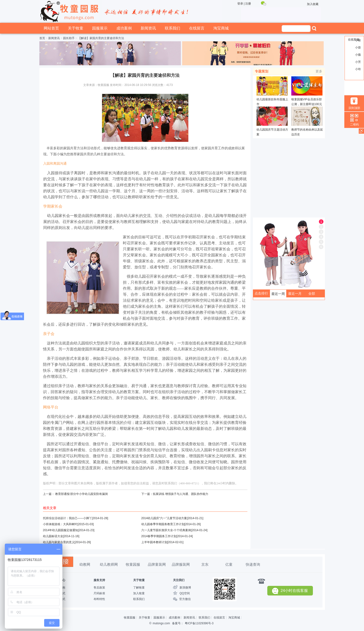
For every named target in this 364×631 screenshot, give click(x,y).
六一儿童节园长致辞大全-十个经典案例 (166, 530)
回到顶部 (354, 108)
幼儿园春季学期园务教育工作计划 (163, 524)
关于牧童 (76, 28)
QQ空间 (185, 593)
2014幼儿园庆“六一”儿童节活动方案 (164, 518)
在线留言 (197, 28)
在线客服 (354, 40)
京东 (205, 564)
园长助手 (69, 38)
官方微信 (185, 599)
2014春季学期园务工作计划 (159, 536)
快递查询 (253, 564)
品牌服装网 (181, 564)
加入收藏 (313, 4)
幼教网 (85, 564)
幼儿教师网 (109, 564)
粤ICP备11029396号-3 (199, 623)
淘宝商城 (221, 28)
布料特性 (99, 599)
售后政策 (99, 588)
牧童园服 (133, 564)
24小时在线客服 (290, 591)
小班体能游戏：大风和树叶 (60, 524)
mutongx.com (161, 623)
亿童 (229, 564)
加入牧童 (139, 593)
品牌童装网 (157, 564)
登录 (240, 4)
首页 (42, 38)
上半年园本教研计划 (154, 542)
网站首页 (51, 28)
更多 (319, 71)
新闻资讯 (148, 28)
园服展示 (100, 28)
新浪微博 (185, 588)
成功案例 (124, 28)
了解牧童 (139, 588)
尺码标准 (99, 593)
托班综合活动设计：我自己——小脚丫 (67, 518)
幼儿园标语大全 (53, 536)
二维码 (354, 125)
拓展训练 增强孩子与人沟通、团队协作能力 (181, 494)
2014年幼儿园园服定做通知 (61, 530)
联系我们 (173, 28)
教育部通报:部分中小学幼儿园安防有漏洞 (81, 494)
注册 (248, 4)
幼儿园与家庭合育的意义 (59, 542)
